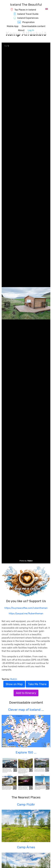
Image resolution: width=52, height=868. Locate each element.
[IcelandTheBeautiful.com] (26, 5)
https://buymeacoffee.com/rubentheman (26, 608)
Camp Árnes (26, 847)
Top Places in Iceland (25, 10)
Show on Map (14, 684)
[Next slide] (45, 305)
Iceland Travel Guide (28, 14)
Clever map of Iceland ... (26, 710)
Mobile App (13, 26)
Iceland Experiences (28, 18)
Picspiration (28, 22)
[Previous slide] (7, 305)
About (21, 30)
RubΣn (30, 561)
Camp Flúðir (26, 804)
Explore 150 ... (26, 752)
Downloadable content (34, 26)
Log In (31, 30)
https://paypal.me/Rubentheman (26, 614)
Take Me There (37, 684)
